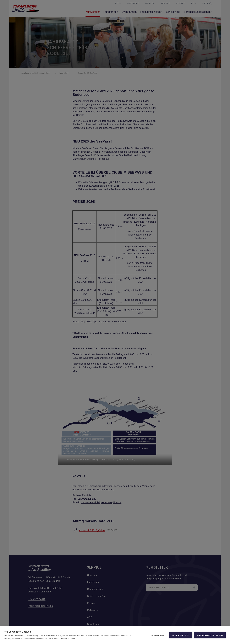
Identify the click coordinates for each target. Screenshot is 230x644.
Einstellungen (158, 635)
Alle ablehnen (181, 635)
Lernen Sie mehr (68, 639)
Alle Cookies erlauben (210, 635)
